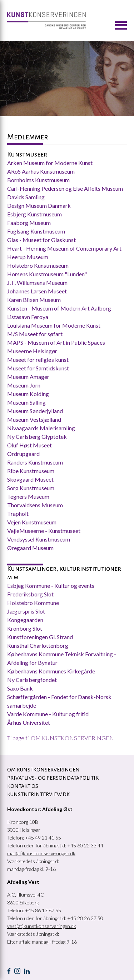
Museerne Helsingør (32, 351)
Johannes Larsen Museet (37, 291)
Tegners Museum (28, 496)
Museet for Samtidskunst (38, 368)
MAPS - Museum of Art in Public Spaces (56, 342)
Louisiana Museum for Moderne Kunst (54, 325)
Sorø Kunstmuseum (31, 488)
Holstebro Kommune (33, 603)
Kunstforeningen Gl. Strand (40, 637)
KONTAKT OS (23, 786)
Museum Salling (26, 402)
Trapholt (18, 514)
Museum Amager (28, 377)
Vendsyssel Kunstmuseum (39, 539)
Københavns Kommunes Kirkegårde (51, 671)
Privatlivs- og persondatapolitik (53, 778)
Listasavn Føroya (28, 317)
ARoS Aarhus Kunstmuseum (41, 171)
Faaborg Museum (29, 223)
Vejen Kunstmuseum (32, 522)
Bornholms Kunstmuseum (38, 180)
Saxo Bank (20, 688)
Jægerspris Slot (26, 611)
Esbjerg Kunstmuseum (34, 214)
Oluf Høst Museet (29, 445)
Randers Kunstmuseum (35, 462)
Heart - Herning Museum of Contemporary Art (65, 248)
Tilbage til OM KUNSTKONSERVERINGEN (61, 738)
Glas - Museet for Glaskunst (41, 240)
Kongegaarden (25, 620)
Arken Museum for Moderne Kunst (50, 163)
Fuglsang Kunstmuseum (36, 231)
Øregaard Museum (30, 548)
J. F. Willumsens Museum (37, 283)
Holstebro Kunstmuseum (38, 265)
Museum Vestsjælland (34, 419)
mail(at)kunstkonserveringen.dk (41, 853)
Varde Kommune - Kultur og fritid (48, 714)
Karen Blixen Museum (34, 300)
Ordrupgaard (23, 454)
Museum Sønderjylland (35, 411)
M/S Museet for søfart (35, 334)
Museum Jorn (24, 385)
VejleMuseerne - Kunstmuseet (44, 531)
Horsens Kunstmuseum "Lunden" (47, 274)
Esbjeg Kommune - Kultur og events (51, 586)
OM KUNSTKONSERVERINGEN (43, 770)
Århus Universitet (29, 722)
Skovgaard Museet (30, 479)
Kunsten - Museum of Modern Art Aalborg (59, 308)
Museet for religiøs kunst (38, 360)
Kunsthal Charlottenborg (38, 645)
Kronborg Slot (25, 628)
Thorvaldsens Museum (35, 505)
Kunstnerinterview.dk (38, 794)
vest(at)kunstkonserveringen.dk (42, 926)
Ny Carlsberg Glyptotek (37, 437)
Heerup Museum (28, 257)
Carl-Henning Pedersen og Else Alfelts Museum (66, 188)
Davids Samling (26, 197)
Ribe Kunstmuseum (31, 471)
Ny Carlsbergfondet (32, 680)
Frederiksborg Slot (30, 594)
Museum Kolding (28, 394)
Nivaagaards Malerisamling (41, 428)
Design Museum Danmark (39, 206)
